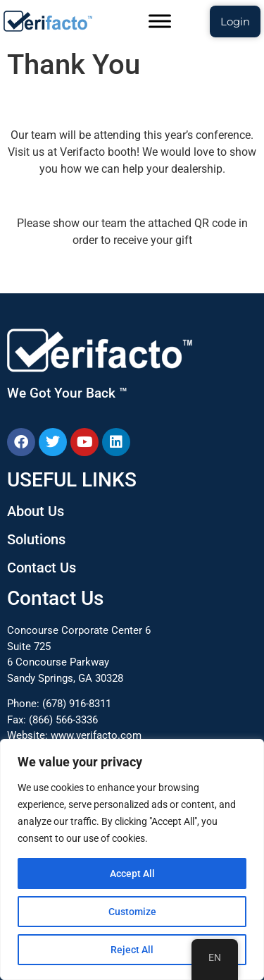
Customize (132, 912)
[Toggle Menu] (160, 21)
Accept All (132, 874)
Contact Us (42, 568)
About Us (36, 511)
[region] (132, 859)
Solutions (36, 539)
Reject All (132, 950)
